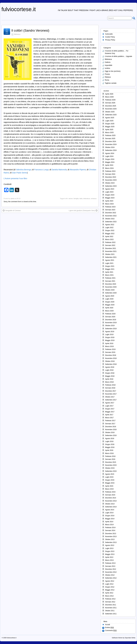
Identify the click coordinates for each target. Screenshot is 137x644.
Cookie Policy (110, 37)
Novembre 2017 (111, 394)
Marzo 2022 (109, 239)
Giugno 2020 (110, 302)
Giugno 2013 (110, 551)
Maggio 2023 (110, 198)
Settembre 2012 (111, 578)
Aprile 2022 (109, 237)
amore (71, 199)
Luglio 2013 (109, 548)
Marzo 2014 (109, 525)
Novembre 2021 (111, 251)
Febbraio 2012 (110, 599)
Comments (111, 631)
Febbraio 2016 (110, 456)
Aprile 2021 (109, 272)
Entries (109, 628)
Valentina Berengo (24, 170)
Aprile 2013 (109, 557)
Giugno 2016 (110, 444)
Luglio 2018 (109, 370)
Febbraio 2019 (110, 349)
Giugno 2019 (110, 337)
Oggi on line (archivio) (113, 71)
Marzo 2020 (109, 311)
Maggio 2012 (110, 590)
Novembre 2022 (111, 216)
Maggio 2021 (110, 269)
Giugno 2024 (110, 159)
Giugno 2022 (110, 231)
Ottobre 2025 (110, 112)
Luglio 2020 (109, 299)
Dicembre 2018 (111, 355)
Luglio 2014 (109, 513)
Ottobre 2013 (110, 539)
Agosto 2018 (110, 367)
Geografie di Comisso (13, 211)
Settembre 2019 (111, 329)
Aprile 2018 (109, 379)
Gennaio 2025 (110, 139)
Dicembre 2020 (111, 284)
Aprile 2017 (109, 415)
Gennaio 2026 (110, 103)
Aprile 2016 (109, 450)
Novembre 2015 (111, 465)
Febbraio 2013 (110, 563)
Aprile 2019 (109, 343)
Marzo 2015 (109, 489)
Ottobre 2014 (110, 504)
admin (13, 199)
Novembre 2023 (111, 180)
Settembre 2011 (111, 614)
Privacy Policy (110, 40)
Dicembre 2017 (111, 391)
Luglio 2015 (109, 477)
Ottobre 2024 (110, 147)
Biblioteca (17, 34)
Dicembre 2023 (111, 177)
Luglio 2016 (109, 441)
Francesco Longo (41, 170)
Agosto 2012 (110, 581)
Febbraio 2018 (110, 385)
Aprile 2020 (109, 308)
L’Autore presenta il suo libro (15, 178)
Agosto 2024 (110, 153)
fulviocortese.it (19, 9)
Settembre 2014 (111, 507)
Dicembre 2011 (111, 605)
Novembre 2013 (111, 537)
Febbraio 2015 (110, 492)
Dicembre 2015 (111, 462)
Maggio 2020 (110, 305)
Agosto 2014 (110, 510)
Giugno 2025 (110, 124)
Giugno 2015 (110, 480)
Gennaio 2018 (110, 388)
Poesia (107, 74)
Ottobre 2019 (110, 326)
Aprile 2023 (109, 201)
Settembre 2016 (111, 435)
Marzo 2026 (109, 97)
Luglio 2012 (109, 584)
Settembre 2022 (111, 222)
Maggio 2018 (110, 376)
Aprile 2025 (109, 130)
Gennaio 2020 (110, 317)
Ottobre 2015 (110, 468)
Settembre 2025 (111, 115)
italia (81, 199)
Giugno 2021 (110, 266)
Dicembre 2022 (111, 213)
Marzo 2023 (109, 204)
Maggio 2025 (110, 127)
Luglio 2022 (109, 228)
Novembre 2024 (111, 144)
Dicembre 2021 (111, 248)
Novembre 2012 (111, 572)
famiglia (76, 199)
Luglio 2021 (109, 263)
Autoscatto (109, 34)
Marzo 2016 (109, 453)
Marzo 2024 (109, 168)
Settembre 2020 (111, 293)
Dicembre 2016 (111, 427)
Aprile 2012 (109, 593)
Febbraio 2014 (110, 528)
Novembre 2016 (111, 430)
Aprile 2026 (109, 94)
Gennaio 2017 (110, 424)
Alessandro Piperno (78, 170)
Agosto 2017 (110, 403)
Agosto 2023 (110, 189)
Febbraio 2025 (110, 135)
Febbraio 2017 (110, 421)
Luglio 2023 (109, 192)
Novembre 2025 (111, 109)
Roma (107, 80)
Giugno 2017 (110, 409)
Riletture (108, 77)
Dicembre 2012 (111, 569)
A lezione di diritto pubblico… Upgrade (118, 56)
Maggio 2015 (110, 483)
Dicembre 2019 (111, 320)
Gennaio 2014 (110, 530)
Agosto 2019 (110, 332)
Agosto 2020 (110, 296)
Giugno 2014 (110, 516)
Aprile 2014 (109, 522)
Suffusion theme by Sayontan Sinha (124, 638)
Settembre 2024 (111, 150)
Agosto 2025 (110, 118)
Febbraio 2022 (110, 242)
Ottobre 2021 (110, 254)
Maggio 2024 (110, 162)
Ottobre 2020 (110, 290)
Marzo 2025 (109, 133)
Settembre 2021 (111, 257)
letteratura (87, 199)
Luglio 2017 (109, 406)
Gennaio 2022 (110, 245)
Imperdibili (109, 65)
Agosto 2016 (110, 439)
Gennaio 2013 (110, 566)
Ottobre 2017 (110, 397)
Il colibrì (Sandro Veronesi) (30, 30)
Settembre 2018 (111, 364)
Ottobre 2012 (110, 575)
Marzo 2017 (109, 418)
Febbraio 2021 (110, 278)
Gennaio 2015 (110, 495)
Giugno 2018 (110, 373)
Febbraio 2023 (110, 207)
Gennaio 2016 (110, 459)
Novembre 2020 (111, 287)
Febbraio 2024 (110, 171)
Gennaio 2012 (110, 602)
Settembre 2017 (111, 400)
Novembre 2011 (111, 608)
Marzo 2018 (109, 382)
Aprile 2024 (109, 165)
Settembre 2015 (111, 471)
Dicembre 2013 (111, 534)
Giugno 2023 (110, 195)
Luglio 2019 (109, 335)
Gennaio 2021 (110, 281)
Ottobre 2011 (110, 611)
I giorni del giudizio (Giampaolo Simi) (82, 211)
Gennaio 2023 (110, 210)
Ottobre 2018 (110, 361)
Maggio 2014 (110, 519)
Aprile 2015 (109, 486)
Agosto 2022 (110, 225)
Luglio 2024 (109, 156)
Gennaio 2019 (110, 352)
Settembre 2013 (111, 542)
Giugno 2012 (110, 587)
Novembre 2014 (111, 501)
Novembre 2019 (111, 323)
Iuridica (107, 68)
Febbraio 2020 (110, 314)
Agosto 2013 (110, 545)
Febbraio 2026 (110, 100)
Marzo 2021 (109, 275)
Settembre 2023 (111, 186)
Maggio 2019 (110, 340)
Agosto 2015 (110, 474)
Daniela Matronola (59, 170)
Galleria (108, 62)
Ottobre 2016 (110, 433)
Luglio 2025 (109, 121)
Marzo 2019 (109, 346)
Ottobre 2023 (110, 183)
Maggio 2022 (110, 234)
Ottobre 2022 (110, 219)
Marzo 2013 (109, 560)
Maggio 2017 (110, 412)
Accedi (108, 625)
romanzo (94, 199)
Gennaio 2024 (110, 174)
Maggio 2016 (110, 447)
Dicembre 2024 (111, 141)
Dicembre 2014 (111, 498)
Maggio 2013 (110, 554)
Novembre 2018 (111, 358)
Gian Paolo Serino (20, 173)
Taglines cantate (111, 83)
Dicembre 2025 (111, 106)
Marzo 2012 (109, 596)
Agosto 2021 (110, 260)
